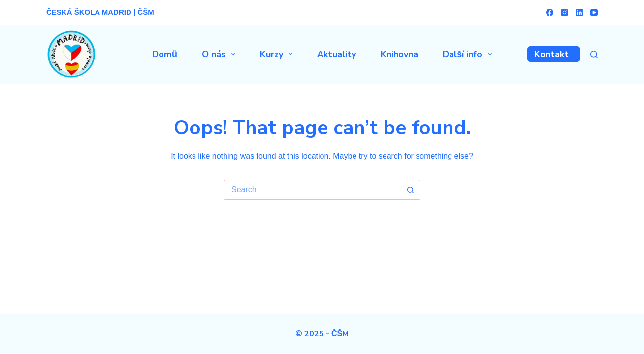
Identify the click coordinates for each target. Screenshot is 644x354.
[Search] (594, 54)
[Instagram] (564, 13)
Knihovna (399, 54)
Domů (165, 54)
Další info (469, 54)
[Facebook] (550, 13)
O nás (221, 54)
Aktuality (337, 54)
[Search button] (411, 190)
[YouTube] (594, 13)
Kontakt (551, 54)
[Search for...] (312, 190)
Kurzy (278, 54)
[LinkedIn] (579, 13)
